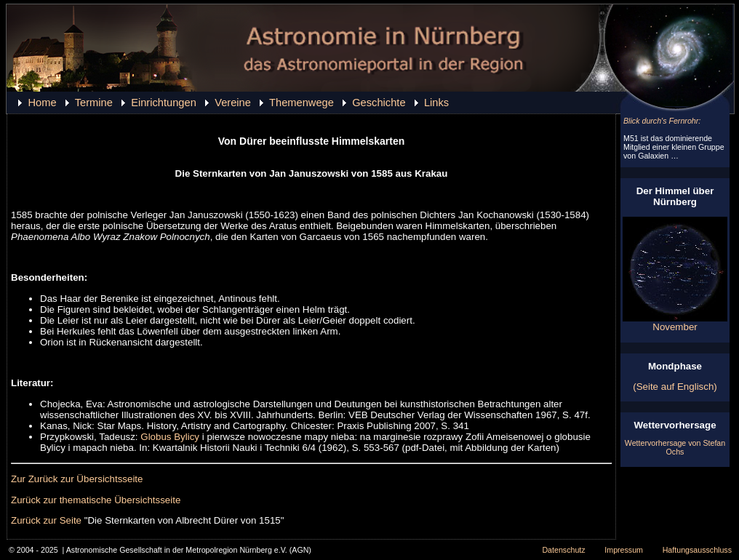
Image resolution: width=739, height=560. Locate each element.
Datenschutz (563, 550)
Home (42, 103)
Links (436, 103)
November (675, 323)
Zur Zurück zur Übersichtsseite (77, 479)
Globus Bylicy (170, 437)
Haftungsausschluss (697, 550)
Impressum (624, 550)
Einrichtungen (164, 103)
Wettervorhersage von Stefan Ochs (675, 447)
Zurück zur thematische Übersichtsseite (96, 500)
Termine (94, 103)
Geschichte (379, 103)
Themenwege (301, 103)
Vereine (233, 103)
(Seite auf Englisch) (675, 387)
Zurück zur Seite (46, 520)
